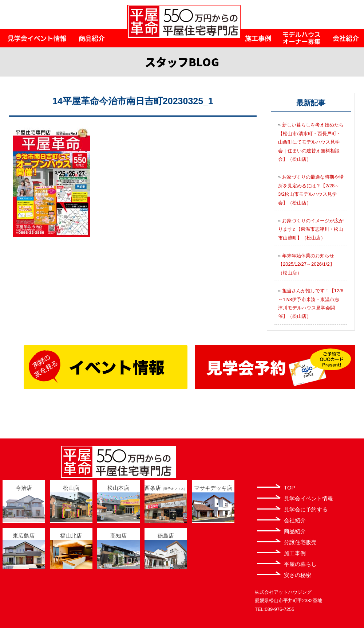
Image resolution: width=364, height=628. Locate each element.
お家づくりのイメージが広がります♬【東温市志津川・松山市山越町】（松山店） (311, 229)
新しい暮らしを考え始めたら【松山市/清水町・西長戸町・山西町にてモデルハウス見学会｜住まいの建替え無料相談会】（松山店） (311, 142)
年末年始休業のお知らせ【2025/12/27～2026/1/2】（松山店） (306, 264)
